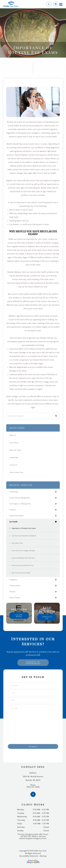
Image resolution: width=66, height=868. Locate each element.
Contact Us (13, 465)
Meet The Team (15, 450)
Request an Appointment (33, 663)
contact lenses (15, 586)
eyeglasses (13, 580)
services (12, 592)
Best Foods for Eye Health (21, 573)
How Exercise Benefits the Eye (23, 565)
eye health (13, 522)
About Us (13, 435)
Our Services (14, 443)
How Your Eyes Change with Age (23, 551)
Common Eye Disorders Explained (24, 536)
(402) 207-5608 (33, 787)
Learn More (19, 615)
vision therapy (15, 598)
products (13, 510)
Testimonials (14, 458)
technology (14, 492)
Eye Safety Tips (17, 543)
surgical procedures (17, 516)
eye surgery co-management (20, 504)
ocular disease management (20, 498)
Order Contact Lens (16, 472)
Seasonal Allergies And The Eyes (23, 558)
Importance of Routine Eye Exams (24, 528)
